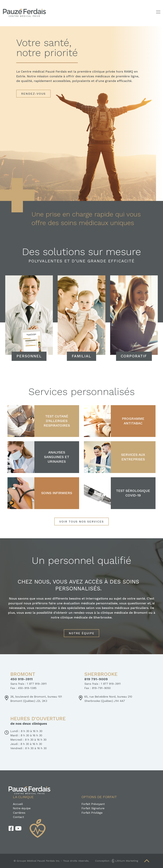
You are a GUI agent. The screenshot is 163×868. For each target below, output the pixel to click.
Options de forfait (99, 797)
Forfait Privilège (92, 813)
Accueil (18, 804)
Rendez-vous (33, 94)
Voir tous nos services (81, 522)
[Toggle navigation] (158, 12)
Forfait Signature (93, 808)
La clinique (23, 797)
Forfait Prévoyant (93, 804)
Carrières (19, 813)
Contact (18, 817)
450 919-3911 (21, 679)
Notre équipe (82, 633)
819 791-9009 (96, 679)
